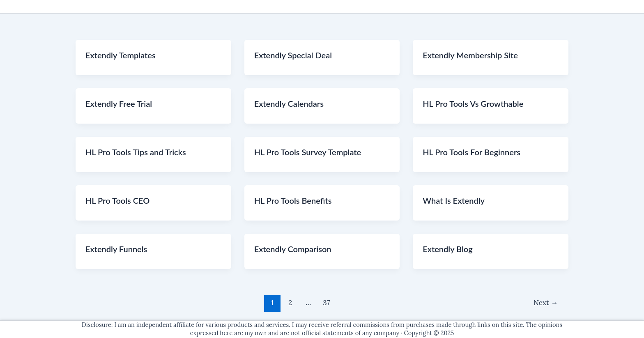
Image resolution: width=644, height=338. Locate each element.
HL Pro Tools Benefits (293, 200)
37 (326, 303)
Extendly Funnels (116, 249)
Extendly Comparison (293, 249)
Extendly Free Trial (119, 103)
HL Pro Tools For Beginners (471, 152)
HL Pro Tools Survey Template (308, 152)
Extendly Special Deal (293, 55)
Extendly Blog (447, 249)
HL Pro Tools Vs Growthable (473, 103)
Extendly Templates (121, 55)
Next (546, 303)
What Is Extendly (454, 200)
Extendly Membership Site (470, 55)
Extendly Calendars (289, 103)
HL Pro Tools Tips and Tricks (136, 152)
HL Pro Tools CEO (117, 200)
